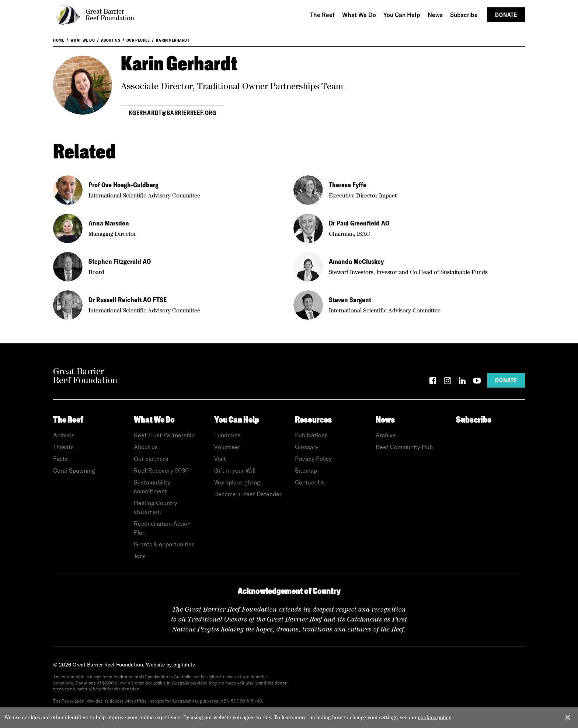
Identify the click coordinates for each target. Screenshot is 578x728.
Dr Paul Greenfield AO (359, 223)
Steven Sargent (350, 300)
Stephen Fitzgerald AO (120, 261)
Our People (138, 40)
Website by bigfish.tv (170, 665)
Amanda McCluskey (356, 261)
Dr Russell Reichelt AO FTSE (128, 300)
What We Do (83, 40)
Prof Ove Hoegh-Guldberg (123, 185)
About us (111, 40)
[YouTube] (477, 382)
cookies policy (435, 717)
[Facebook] (433, 382)
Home (59, 40)
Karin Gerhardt (173, 40)
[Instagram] (448, 382)
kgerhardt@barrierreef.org (173, 113)
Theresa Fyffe (348, 185)
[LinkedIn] (462, 382)
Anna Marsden (109, 223)
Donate (506, 15)
